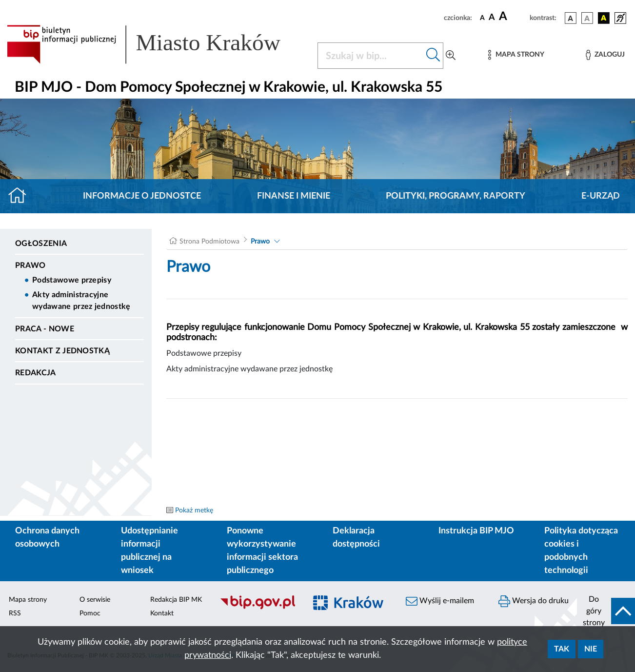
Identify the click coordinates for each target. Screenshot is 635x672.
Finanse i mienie (294, 196)
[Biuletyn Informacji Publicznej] (258, 608)
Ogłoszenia (41, 244)
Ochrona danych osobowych (47, 538)
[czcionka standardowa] (482, 18)
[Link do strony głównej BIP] (156, 44)
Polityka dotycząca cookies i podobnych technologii (581, 551)
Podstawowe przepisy (72, 280)
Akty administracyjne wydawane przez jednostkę (81, 301)
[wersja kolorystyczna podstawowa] (571, 18)
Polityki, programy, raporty (456, 196)
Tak (562, 649)
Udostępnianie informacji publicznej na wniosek (149, 551)
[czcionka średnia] (492, 18)
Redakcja (36, 373)
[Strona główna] (21, 196)
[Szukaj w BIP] (371, 56)
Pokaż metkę (194, 510)
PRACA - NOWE (45, 329)
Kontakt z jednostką (62, 351)
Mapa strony (28, 600)
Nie (591, 649)
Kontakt (162, 613)
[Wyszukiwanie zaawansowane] (451, 56)
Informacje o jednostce (142, 196)
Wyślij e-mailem (440, 601)
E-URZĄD (601, 196)
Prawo (30, 265)
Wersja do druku (534, 601)
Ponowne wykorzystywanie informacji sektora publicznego (262, 551)
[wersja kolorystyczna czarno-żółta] (604, 18)
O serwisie (95, 600)
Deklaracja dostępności (356, 538)
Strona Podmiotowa (209, 242)
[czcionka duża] (513, 17)
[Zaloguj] (605, 55)
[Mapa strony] (516, 55)
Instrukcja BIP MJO (476, 531)
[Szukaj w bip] (433, 56)
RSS (15, 613)
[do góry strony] (606, 611)
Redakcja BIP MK (176, 600)
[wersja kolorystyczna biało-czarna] (587, 18)
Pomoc (90, 613)
